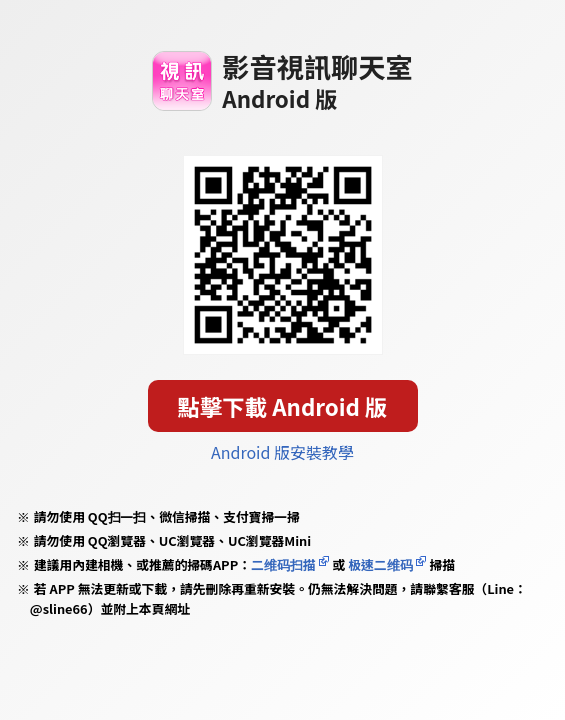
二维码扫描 (283, 564)
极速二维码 (380, 564)
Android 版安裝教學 (282, 452)
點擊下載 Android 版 (283, 406)
